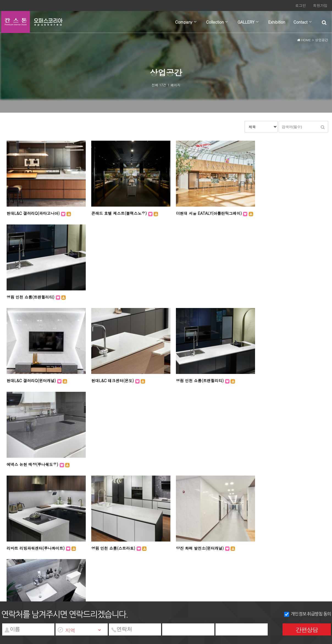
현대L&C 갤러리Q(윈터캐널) (32, 299)
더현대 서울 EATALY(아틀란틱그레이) (202, 213)
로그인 (301, 5)
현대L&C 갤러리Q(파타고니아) (34, 213)
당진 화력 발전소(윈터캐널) (193, 380)
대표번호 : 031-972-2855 (139, 539)
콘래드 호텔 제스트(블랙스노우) (116, 213)
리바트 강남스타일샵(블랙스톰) (197, 460)
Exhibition (277, 22)
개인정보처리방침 (39, 533)
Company (184, 22)
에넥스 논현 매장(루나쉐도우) (276, 299)
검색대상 (245, 124)
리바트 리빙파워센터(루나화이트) (36, 380)
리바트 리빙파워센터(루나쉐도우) (280, 380)
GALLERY (246, 22)
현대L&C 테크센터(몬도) (110, 299)
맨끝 (176, 485)
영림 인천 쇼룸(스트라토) (110, 380)
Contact (301, 22)
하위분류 (195, 22)
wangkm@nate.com (215, 539)
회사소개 (11, 533)
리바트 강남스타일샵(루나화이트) (36, 460)
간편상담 (307, 630)
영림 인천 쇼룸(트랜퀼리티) (274, 213)
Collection (215, 22)
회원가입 (320, 5)
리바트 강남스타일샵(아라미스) (115, 460)
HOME (304, 41)
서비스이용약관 (73, 533)
